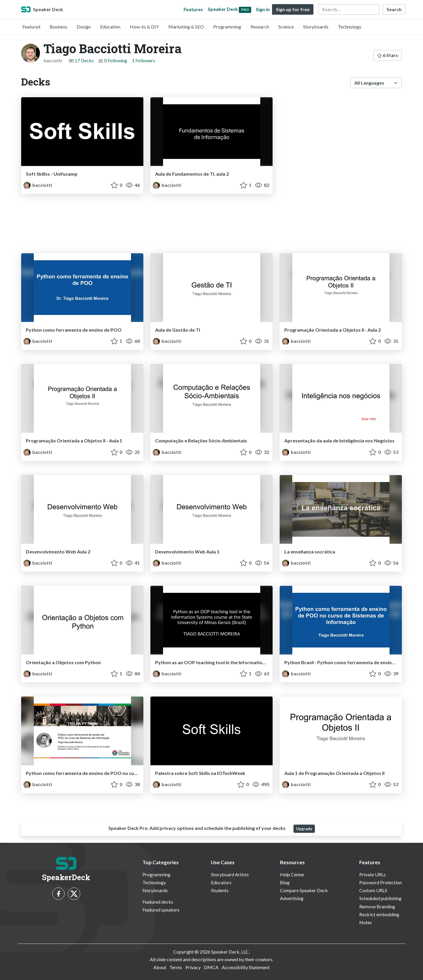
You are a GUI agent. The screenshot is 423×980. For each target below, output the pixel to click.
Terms (176, 967)
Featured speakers (161, 910)
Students (220, 890)
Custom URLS (373, 890)
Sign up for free (293, 9)
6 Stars (388, 55)
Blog (285, 882)
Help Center (292, 874)
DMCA (211, 967)
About (160, 967)
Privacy (193, 967)
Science (286, 27)
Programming (227, 27)
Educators (221, 882)
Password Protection (381, 882)
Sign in (263, 9)
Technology (350, 27)
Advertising (292, 898)
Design (84, 27)
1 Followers (143, 60)
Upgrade (304, 829)
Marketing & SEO (186, 27)
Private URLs (372, 874)
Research (260, 27)
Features (193, 9)
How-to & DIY (144, 27)
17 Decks (84, 60)
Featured (31, 27)
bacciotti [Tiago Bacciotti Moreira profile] (38, 185)
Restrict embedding (379, 914)
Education (110, 27)
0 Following (116, 60)
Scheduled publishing (380, 898)
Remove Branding (377, 906)
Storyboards (316, 27)
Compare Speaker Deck (304, 890)
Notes (366, 922)
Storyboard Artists (230, 874)
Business (58, 27)
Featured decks (158, 902)
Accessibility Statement (246, 967)
